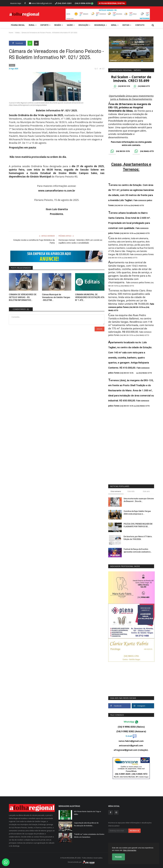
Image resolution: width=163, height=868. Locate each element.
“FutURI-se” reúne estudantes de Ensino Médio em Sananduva (89, 836)
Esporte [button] (45, 25)
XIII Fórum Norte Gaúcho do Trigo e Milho (87, 813)
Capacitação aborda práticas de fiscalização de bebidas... (86, 824)
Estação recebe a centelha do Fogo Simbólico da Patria (34, 241)
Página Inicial (18, 25)
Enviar (100, 329)
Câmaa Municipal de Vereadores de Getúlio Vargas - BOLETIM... (56, 297)
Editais (17, 33)
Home (11, 33)
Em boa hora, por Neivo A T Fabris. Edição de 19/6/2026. (138, 538)
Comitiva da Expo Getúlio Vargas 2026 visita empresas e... (137, 513)
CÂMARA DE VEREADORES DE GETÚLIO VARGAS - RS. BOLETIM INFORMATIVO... (23, 297)
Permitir (118, 857)
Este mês (131, 491)
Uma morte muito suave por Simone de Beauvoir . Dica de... (139, 500)
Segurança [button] (101, 25)
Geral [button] (115, 25)
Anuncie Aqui (16, 3)
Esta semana (116, 491)
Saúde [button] (71, 25)
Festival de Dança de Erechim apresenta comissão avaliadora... (138, 550)
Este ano (146, 491)
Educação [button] (84, 25)
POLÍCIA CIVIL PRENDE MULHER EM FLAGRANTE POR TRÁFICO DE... (138, 525)
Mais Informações (130, 850)
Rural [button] (33, 25)
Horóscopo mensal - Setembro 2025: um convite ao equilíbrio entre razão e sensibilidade (80, 241)
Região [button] (59, 25)
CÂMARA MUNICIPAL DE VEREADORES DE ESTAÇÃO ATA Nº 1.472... (90, 297)
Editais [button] (127, 25)
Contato (140, 25)
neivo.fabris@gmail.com (40, 3)
